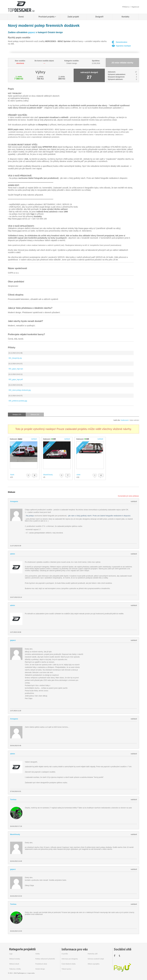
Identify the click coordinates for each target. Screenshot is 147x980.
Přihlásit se (126, 7)
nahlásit (34, 439)
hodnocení (125, 420)
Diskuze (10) (35, 414)
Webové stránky (15, 959)
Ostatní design (40, 969)
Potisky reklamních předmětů (45, 959)
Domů (21, 17)
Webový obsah (14, 964)
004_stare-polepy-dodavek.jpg (20, 390)
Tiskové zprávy (66, 969)
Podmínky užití (93, 954)
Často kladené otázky (69, 964)
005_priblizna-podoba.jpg (18, 401)
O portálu (65, 954)
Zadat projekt (73, 17)
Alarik (12, 475)
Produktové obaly (41, 964)
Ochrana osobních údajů (96, 959)
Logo (11, 954)
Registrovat (135, 7)
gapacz (32, 32)
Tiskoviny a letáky (15, 969)
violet (78, 475)
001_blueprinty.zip (15, 358)
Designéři (99, 17)
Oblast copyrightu (94, 964)
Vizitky (38, 954)
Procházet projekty (47, 17)
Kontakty (126, 17)
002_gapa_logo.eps (16, 369)
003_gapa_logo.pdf (16, 379)
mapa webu (31, 973)
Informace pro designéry (70, 959)
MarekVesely (48, 475)
